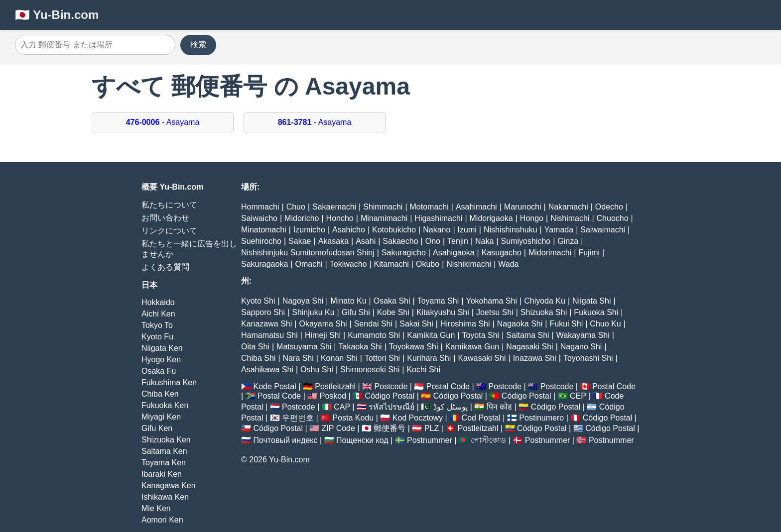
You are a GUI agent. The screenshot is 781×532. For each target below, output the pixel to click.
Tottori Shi (382, 358)
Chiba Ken (160, 394)
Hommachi (260, 207)
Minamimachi (384, 218)
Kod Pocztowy (418, 418)
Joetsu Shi (495, 312)
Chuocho (613, 218)
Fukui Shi (566, 324)
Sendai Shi (373, 324)
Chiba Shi (258, 358)
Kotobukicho (394, 230)
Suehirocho (261, 241)
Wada (508, 264)
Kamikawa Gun (472, 347)
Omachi (309, 264)
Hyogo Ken (161, 360)
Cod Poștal (481, 418)
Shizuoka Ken (166, 440)
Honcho (340, 218)
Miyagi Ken (161, 417)
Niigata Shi (591, 301)
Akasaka (333, 241)
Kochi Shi (423, 370)
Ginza (568, 241)
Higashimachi (438, 218)
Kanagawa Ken (169, 485)
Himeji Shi (323, 335)
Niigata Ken (162, 348)
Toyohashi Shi (588, 358)
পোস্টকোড (488, 440)
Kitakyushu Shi (443, 312)
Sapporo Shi (263, 312)
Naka (484, 241)
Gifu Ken (157, 428)
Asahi (366, 241)
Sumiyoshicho (526, 241)
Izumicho (309, 230)
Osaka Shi (392, 301)
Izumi (467, 230)
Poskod (333, 396)
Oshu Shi (317, 370)
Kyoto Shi (258, 301)
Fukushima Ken (169, 382)
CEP (578, 396)
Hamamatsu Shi (269, 335)
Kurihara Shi (429, 358)
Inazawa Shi (535, 358)
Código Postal (390, 396)
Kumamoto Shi (374, 335)
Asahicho (349, 230)
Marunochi (523, 207)
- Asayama (163, 122)
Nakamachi (568, 207)
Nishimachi (570, 218)
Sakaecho (400, 241)
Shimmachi (383, 207)
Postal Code (448, 386)
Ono (433, 241)
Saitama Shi (527, 335)
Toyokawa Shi (414, 347)
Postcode (391, 386)
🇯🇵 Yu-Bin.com (57, 15)
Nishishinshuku (511, 230)
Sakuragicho (404, 253)
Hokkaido (158, 302)
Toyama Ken (164, 463)
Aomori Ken (162, 520)
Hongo (532, 218)
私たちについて (169, 205)
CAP (342, 407)
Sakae (300, 241)
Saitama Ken (164, 451)
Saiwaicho (259, 218)
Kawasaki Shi (482, 358)
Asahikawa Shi (267, 370)
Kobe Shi (393, 312)
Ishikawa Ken (165, 497)
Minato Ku (349, 301)
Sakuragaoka (264, 264)
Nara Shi (298, 358)
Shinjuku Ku (313, 312)
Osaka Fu (159, 371)
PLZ (432, 428)
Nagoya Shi (303, 301)
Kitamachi (391, 264)
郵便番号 (390, 428)
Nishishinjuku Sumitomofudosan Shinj (308, 253)
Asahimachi (476, 207)
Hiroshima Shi (465, 324)
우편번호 (298, 418)
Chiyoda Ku (545, 301)
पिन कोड (499, 407)
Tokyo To (157, 325)
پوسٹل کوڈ (451, 407)
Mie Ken (156, 508)
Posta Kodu (353, 418)
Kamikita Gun (431, 335)
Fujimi (589, 253)
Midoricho (302, 218)
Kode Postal (274, 386)
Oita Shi (255, 347)
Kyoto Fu (157, 337)
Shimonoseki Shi (370, 370)
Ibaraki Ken (162, 474)
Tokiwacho (348, 264)
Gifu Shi (356, 312)
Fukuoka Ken (165, 405)
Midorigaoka (491, 218)
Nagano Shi (581, 347)
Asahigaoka (454, 253)
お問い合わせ (165, 218)
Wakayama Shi (583, 335)
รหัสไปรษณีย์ (391, 407)
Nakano (437, 230)
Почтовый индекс (285, 440)
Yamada (559, 230)
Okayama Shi (323, 324)
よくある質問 (165, 267)
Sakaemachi (334, 207)
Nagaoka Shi (520, 324)
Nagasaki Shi (529, 347)
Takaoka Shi (360, 347)
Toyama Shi (438, 301)
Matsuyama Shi (304, 347)
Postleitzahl (335, 386)
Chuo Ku (605, 324)
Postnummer (430, 440)
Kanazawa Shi (266, 324)
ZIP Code (338, 428)
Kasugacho (502, 253)
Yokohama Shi (491, 301)
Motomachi (429, 207)
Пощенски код (362, 440)
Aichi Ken (158, 314)
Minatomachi (264, 230)
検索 (198, 45)
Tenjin (458, 241)
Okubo (428, 264)
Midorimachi (550, 253)
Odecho (609, 207)
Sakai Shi (416, 324)
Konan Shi (339, 358)
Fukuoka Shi (596, 312)
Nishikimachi (469, 264)
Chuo (296, 207)
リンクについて (169, 231)
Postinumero (541, 418)
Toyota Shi (480, 335)
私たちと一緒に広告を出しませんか (189, 249)
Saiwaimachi (603, 230)
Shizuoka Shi (544, 312)
